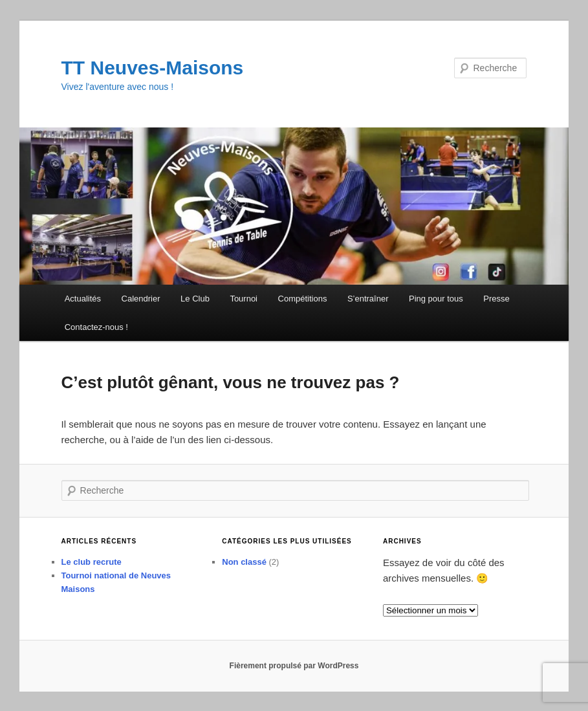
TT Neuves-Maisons (153, 68)
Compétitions (303, 299)
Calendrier (141, 299)
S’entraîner (368, 299)
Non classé (244, 562)
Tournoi (244, 299)
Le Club (195, 299)
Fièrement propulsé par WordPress (294, 666)
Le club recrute (92, 562)
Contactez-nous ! (96, 327)
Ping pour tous (436, 299)
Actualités (83, 299)
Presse (496, 299)
